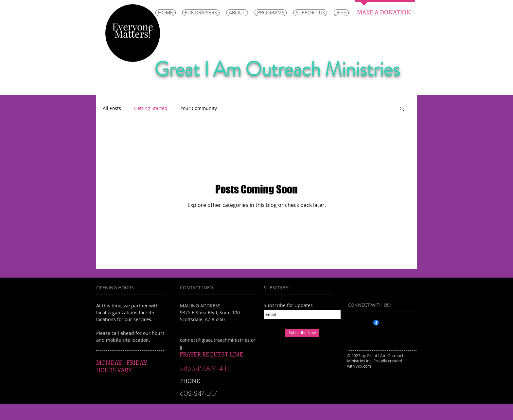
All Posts (112, 108)
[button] (402, 109)
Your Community (199, 108)
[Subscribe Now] (302, 333)
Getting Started (151, 108)
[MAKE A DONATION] (384, 12)
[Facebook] (376, 323)
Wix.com (363, 366)
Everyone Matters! (133, 30)
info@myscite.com (203, 347)
